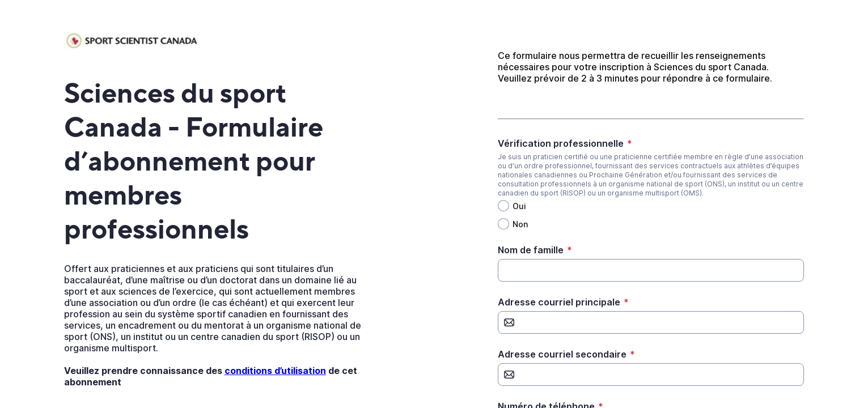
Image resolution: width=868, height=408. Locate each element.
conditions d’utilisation (275, 371)
